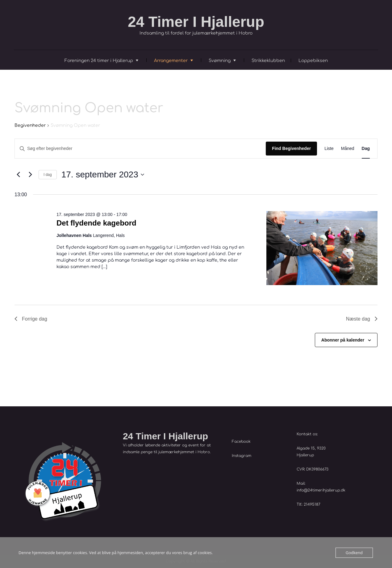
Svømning (220, 61)
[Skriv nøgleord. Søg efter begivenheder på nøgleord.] (140, 149)
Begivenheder (30, 125)
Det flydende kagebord (96, 223)
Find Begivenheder (291, 148)
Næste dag (362, 319)
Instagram (242, 456)
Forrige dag (31, 319)
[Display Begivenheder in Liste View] (329, 149)
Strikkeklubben (268, 61)
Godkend (354, 553)
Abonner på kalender (343, 340)
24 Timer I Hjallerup (196, 22)
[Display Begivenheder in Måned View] (348, 149)
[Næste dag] (30, 175)
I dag (48, 175)
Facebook (241, 442)
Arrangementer (171, 61)
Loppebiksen (313, 61)
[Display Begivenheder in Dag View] (366, 149)
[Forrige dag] (18, 175)
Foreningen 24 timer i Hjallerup (99, 61)
